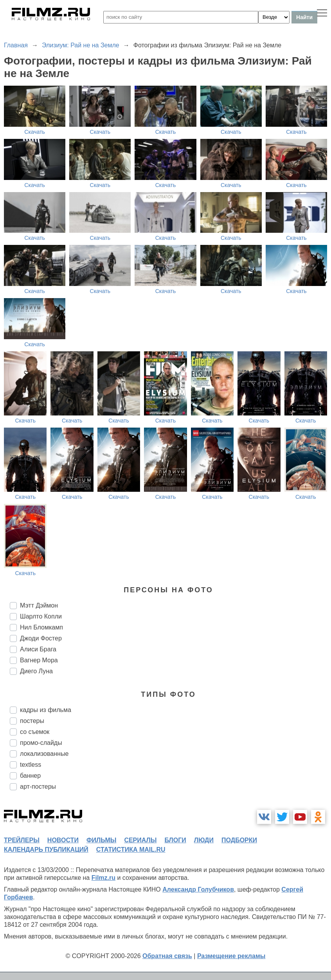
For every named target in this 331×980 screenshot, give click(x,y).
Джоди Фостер (41, 638)
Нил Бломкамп (41, 627)
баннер (30, 776)
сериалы (140, 840)
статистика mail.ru (131, 850)
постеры (32, 721)
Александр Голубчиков (198, 889)
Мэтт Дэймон (39, 605)
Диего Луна (36, 671)
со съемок (35, 732)
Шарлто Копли (41, 616)
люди (204, 840)
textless (31, 765)
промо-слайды (41, 743)
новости (63, 840)
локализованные (44, 754)
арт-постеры (38, 787)
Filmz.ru (103, 878)
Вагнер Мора (39, 660)
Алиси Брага (38, 649)
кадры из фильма (46, 710)
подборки (239, 840)
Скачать (35, 132)
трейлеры (22, 840)
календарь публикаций (46, 850)
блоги (175, 840)
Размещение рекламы (231, 956)
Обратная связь (167, 956)
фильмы (101, 840)
